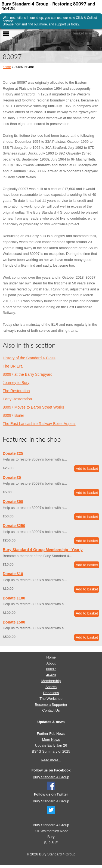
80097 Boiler (13, 415)
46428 (51, 675)
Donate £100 (14, 598)
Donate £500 (14, 622)
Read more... (51, 760)
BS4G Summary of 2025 (51, 751)
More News (51, 740)
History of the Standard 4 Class (29, 358)
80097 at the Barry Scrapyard (28, 374)
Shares (51, 687)
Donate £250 (14, 526)
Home (51, 657)
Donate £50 (13, 502)
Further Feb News (51, 734)
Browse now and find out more (25, 24)
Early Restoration (17, 399)
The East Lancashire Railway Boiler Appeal (39, 424)
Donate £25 (13, 453)
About (51, 663)
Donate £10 (13, 574)
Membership (51, 681)
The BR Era (13, 366)
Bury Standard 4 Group (51, 777)
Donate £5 (12, 477)
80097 (51, 669)
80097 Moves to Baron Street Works (33, 407)
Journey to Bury (16, 383)
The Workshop (51, 699)
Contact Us (51, 710)
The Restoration (16, 391)
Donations (51, 693)
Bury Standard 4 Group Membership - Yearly (43, 550)
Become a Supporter (51, 705)
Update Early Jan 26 (51, 745)
